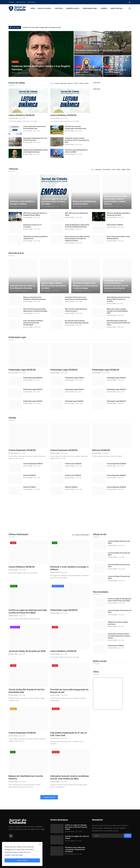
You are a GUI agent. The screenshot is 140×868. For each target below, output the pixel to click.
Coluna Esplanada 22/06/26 (116, 464)
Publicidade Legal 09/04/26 (116, 401)
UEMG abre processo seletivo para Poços (118, 623)
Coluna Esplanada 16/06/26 (116, 487)
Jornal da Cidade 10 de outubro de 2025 (120, 611)
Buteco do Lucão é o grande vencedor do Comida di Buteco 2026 (117, 311)
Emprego (98, 169)
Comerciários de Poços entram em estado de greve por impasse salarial (119, 636)
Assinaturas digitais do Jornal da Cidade (77, 837)
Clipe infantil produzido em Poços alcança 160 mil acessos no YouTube (118, 299)
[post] (41, 54)
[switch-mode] (130, 2)
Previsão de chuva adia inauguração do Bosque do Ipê (42, 27)
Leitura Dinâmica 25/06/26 (63, 115)
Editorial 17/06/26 (29, 487)
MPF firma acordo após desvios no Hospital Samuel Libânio (35, 214)
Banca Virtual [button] (117, 8)
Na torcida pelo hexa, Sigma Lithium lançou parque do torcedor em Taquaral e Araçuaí (77, 238)
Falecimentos (107, 169)
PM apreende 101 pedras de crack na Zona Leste (115, 71)
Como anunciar (21, 2)
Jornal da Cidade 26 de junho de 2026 (27, 651)
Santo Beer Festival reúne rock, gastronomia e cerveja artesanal (76, 298)
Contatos (11, 2)
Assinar (128, 836)
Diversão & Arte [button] (73, 8)
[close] (40, 844)
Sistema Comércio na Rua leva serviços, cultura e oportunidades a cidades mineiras (115, 200)
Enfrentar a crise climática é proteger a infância (22, 203)
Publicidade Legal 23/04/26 (33, 401)
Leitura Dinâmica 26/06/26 (22, 115)
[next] (130, 27)
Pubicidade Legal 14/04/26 (74, 401)
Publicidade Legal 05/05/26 (33, 389)
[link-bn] (97, 85)
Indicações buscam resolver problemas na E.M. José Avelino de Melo (77, 140)
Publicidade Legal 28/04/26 (116, 389)
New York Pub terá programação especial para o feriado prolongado (35, 310)
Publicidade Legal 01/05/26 (74, 389)
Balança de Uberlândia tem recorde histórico (84, 203)
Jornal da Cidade (16, 73)
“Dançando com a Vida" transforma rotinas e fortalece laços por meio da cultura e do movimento (116, 284)
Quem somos (32, 2)
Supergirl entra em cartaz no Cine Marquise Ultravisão (23, 287)
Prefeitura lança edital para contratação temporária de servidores (75, 849)
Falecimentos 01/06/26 (116, 645)
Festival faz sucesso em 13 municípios (32, 226)
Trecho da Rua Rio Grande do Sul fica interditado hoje (34, 127)
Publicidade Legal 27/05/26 (74, 378)
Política (82, 83)
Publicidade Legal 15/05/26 (116, 378)
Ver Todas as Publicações (81, 535)
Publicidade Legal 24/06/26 (64, 370)
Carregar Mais (49, 797)
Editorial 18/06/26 (29, 475)
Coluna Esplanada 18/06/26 (116, 475)
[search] (130, 8)
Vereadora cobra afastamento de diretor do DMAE (88, 71)
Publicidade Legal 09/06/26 (33, 378)
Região (124, 169)
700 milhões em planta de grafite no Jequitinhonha (36, 237)
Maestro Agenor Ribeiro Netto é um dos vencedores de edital (53, 286)
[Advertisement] (70, 516)
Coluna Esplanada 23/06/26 (33, 464)
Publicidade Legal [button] (91, 8)
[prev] (127, 27)
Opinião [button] (105, 8)
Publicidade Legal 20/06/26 (106, 370)
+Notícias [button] (59, 8)
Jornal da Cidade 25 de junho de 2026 (119, 554)
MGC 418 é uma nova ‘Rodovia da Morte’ (76, 214)
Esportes (70, 83)
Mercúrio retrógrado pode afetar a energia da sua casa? (119, 214)
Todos (52, 83)
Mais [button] (87, 83)
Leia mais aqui (17, 855)
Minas (118, 169)
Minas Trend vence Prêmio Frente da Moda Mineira (118, 237)
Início (33, 8)
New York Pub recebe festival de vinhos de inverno (76, 310)
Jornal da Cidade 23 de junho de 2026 (119, 577)
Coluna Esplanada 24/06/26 (64, 450)
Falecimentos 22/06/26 (115, 225)
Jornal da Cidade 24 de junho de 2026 (119, 566)
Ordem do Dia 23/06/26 (73, 464)
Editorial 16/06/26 (71, 487)
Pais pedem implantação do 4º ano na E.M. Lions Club (99, 50)
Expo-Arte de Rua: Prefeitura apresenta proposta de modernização (33, 323)
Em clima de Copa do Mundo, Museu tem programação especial (77, 322)
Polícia (76, 83)
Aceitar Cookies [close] (22, 860)
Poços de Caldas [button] (45, 8)
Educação (63, 83)
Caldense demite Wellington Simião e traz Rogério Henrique (35, 151)
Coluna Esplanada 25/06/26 (22, 450)
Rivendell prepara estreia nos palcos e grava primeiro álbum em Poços (118, 323)
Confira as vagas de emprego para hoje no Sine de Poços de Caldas (54, 201)
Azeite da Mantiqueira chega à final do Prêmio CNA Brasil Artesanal (77, 226)
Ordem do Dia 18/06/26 (73, 475)
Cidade (57, 83)
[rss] (11, 836)
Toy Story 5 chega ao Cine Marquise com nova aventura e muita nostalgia (85, 286)
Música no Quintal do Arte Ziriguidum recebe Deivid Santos (35, 298)
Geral (114, 169)
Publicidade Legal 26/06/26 (22, 370)
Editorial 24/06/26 (101, 450)
